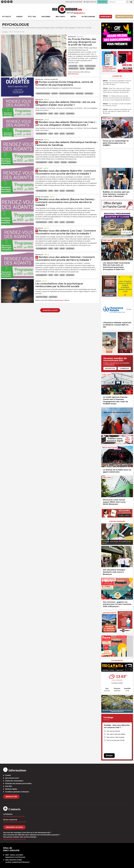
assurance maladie (42, 297)
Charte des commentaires (14, 781)
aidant (51, 114)
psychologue (90, 69)
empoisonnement (90, 66)
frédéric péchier (73, 69)
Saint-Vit (39, 168)
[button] (127, 2)
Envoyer (109, 755)
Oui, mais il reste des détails (116, 734)
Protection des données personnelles (18, 784)
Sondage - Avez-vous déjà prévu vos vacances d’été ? (117, 726)
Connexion (124, 368)
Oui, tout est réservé (113, 731)
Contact (8, 775)
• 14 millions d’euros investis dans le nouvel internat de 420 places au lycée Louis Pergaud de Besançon (117, 98)
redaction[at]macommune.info (14, 816)
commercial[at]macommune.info (15, 822)
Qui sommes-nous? (12, 778)
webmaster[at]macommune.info (14, 839)
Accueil (5, 32)
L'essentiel (117, 76)
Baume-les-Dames (42, 197)
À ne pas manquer (117, 521)
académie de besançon (43, 93)
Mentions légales (11, 789)
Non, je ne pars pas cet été (115, 740)
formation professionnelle (67, 93)
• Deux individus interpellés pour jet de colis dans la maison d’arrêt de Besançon (117, 111)
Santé (47, 100)
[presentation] (103, 534)
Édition (70, 13)
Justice (80, 37)
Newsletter (11, 797)
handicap (64, 162)
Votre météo (117, 661)
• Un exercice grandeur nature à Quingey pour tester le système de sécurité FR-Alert (117, 83)
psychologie (80, 93)
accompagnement (41, 114)
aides (56, 114)
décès (81, 66)
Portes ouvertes (51, 79)
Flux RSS (9, 786)
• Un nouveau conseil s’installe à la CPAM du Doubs (117, 105)
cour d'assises (73, 66)
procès (82, 69)
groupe (62, 114)
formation (55, 93)
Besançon (72, 37)
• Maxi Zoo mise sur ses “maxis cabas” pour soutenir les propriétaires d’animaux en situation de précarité (117, 90)
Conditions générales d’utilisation (17, 792)
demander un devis (14, 827)
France (38, 281)
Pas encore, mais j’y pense (115, 737)
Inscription (110, 368)
